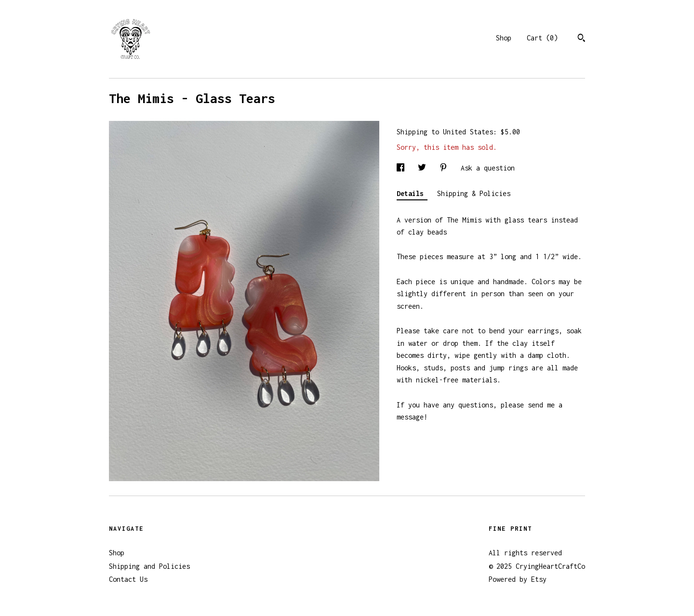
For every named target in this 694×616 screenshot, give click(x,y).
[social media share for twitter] (424, 168)
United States (468, 132)
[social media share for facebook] (402, 168)
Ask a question (488, 168)
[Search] (581, 39)
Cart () (542, 38)
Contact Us (128, 579)
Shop (504, 38)
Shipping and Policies (149, 566)
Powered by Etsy (518, 579)
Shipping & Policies (474, 193)
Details (412, 193)
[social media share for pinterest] (445, 168)
